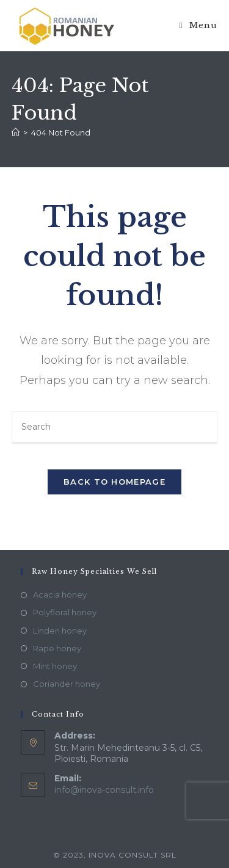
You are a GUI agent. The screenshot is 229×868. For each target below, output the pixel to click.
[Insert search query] (115, 428)
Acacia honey (60, 595)
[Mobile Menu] (199, 25)
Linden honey (60, 631)
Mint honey (55, 666)
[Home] (16, 132)
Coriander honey (67, 684)
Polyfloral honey (65, 612)
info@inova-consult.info (104, 790)
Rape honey (57, 648)
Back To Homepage (114, 482)
